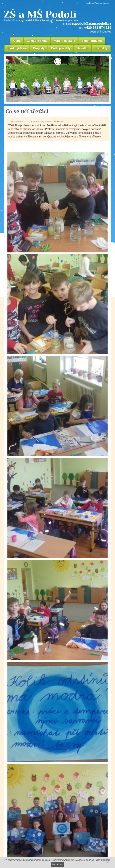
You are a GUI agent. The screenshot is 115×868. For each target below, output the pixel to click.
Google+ (106, 3)
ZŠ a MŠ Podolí (57, 16)
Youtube (98, 3)
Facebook (89, 3)
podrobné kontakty (101, 32)
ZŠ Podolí (59, 122)
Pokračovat (57, 864)
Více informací (103, 860)
